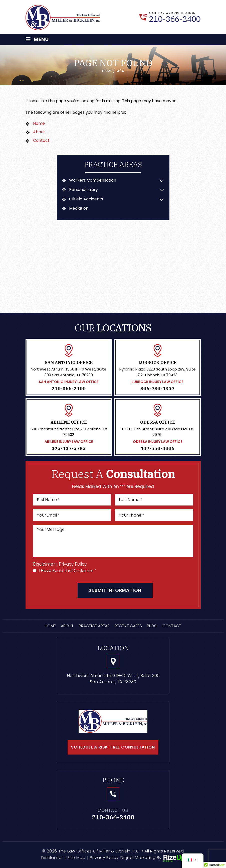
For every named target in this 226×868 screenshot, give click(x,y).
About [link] (39, 132)
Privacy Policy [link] (104, 858)
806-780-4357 (157, 389)
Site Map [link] (76, 858)
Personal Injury (84, 190)
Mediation (79, 209)
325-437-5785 (69, 449)
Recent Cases (128, 626)
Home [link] (39, 123)
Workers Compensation (93, 180)
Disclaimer (44, 565)
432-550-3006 (157, 449)
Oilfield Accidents (86, 199)
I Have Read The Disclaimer (68, 571)
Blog (152, 626)
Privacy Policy (73, 565)
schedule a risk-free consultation (113, 747)
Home (50, 626)
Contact (172, 626)
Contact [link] (41, 140)
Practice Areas (94, 626)
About (67, 626)
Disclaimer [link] (52, 858)
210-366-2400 (175, 19)
